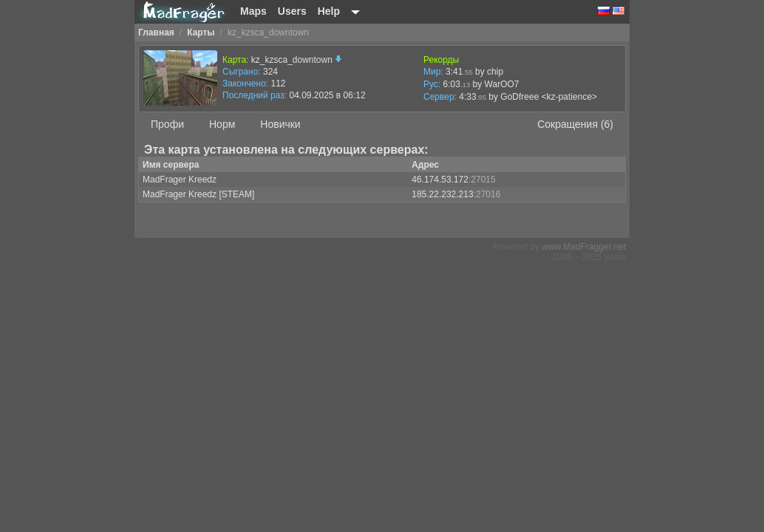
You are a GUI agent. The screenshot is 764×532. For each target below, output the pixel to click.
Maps (253, 11)
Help (329, 11)
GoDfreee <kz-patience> (549, 97)
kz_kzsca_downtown (297, 60)
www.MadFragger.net (584, 247)
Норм (222, 124)
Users (292, 11)
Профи (167, 124)
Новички (280, 124)
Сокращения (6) (575, 124)
